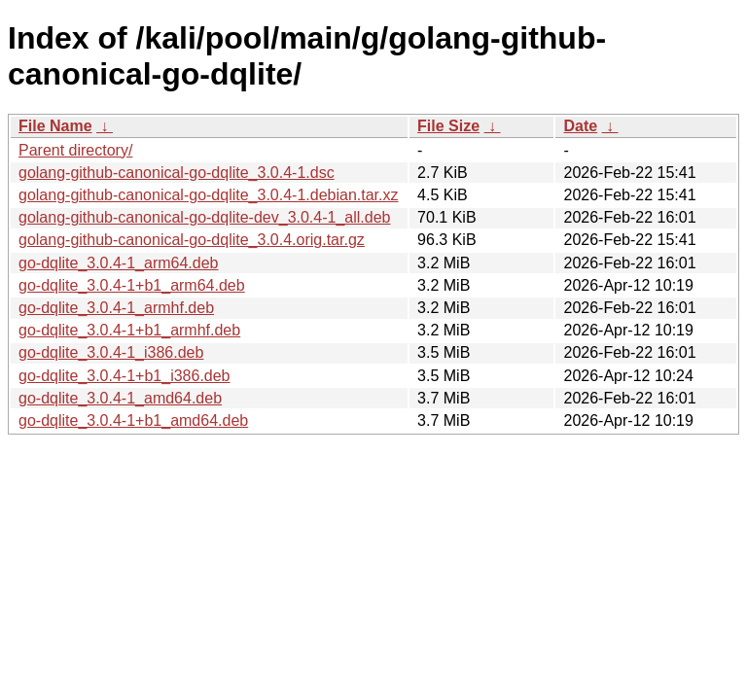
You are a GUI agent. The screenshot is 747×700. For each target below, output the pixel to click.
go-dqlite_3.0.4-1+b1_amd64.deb (133, 420)
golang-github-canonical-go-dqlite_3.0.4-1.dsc (177, 173)
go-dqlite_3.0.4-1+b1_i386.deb (124, 376)
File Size (448, 126)
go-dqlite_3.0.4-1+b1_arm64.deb (132, 285)
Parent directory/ (75, 150)
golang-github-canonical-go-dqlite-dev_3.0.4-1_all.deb (204, 217)
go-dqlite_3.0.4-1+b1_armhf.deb (129, 330)
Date (580, 126)
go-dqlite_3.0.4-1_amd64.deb (120, 398)
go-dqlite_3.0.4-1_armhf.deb (116, 308)
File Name (55, 126)
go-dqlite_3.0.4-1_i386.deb (111, 352)
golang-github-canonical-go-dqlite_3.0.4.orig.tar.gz (192, 240)
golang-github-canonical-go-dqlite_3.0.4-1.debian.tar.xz (208, 195)
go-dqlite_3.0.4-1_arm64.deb (118, 263)
